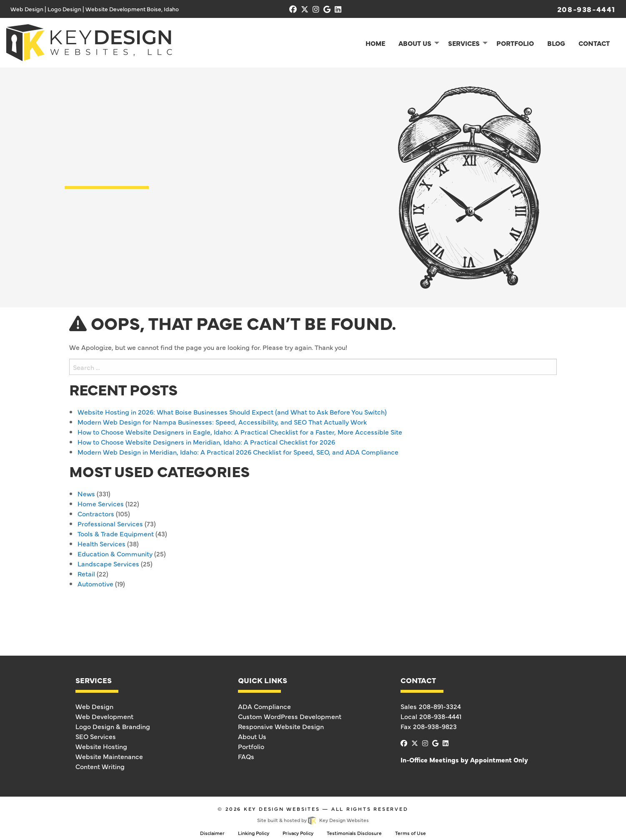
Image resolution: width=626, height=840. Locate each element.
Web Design (94, 706)
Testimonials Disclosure (354, 833)
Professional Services (110, 523)
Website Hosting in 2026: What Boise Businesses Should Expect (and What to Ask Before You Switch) (232, 412)
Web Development (104, 716)
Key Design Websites (282, 809)
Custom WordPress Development (290, 716)
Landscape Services (108, 563)
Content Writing (100, 766)
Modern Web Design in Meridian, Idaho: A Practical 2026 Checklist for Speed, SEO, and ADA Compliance (238, 452)
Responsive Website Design (281, 726)
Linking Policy (254, 833)
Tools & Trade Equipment (116, 533)
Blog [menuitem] (556, 43)
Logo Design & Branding (113, 726)
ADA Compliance (264, 706)
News (86, 493)
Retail (86, 573)
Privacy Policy (298, 833)
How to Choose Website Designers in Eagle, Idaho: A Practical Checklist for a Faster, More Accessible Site (240, 432)
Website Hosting (101, 746)
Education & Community (115, 553)
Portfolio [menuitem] (515, 43)
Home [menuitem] (375, 43)
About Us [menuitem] (415, 43)
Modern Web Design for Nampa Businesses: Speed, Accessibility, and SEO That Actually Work (222, 422)
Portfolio (251, 746)
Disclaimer (212, 833)
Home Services (101, 503)
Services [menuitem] (464, 43)
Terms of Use (411, 833)
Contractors (96, 513)
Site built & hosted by (313, 820)
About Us (252, 736)
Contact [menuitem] (594, 43)
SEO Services (96, 736)
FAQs (246, 756)
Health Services (101, 543)
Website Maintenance (109, 756)
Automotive (95, 583)
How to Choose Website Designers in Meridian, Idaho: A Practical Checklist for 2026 (206, 442)
